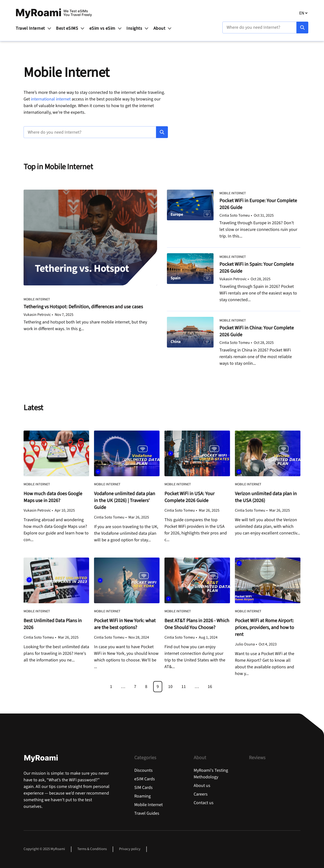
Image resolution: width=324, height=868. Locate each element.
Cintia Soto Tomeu (235, 215)
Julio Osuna (245, 644)
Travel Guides (147, 813)
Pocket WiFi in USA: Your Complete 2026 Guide (189, 497)
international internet (51, 99)
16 (210, 687)
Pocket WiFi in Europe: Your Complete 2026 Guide (258, 204)
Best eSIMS (70, 28)
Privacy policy (130, 849)
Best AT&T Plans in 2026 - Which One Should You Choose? (197, 624)
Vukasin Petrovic (37, 315)
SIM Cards (143, 788)
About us (202, 786)
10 (170, 687)
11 (184, 687)
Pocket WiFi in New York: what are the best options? (125, 624)
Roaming (142, 796)
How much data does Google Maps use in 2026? (53, 497)
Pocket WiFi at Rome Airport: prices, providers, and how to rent (264, 628)
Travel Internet (34, 28)
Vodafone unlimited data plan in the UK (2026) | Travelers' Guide (125, 501)
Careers (201, 794)
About (163, 28)
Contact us (204, 803)
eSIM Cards (145, 779)
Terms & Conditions (92, 849)
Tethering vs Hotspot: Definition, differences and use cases (84, 307)
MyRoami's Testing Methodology (211, 774)
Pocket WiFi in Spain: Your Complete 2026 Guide (257, 268)
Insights (138, 28)
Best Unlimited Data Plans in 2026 (53, 624)
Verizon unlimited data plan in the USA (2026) (266, 497)
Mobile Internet (37, 299)
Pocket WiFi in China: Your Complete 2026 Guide (257, 331)
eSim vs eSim (106, 28)
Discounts (143, 770)
